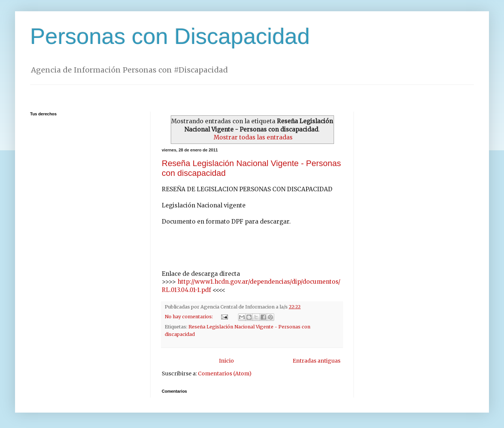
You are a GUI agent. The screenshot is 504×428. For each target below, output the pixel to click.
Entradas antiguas (317, 361)
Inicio (226, 361)
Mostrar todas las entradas (253, 137)
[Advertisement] (252, 88)
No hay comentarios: (189, 317)
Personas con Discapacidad (170, 36)
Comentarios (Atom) (225, 374)
